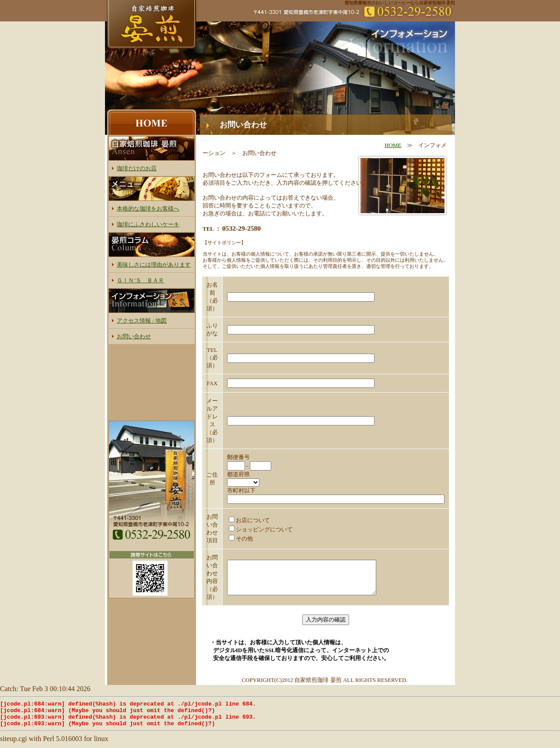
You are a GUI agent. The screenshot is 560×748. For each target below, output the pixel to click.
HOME (393, 145)
